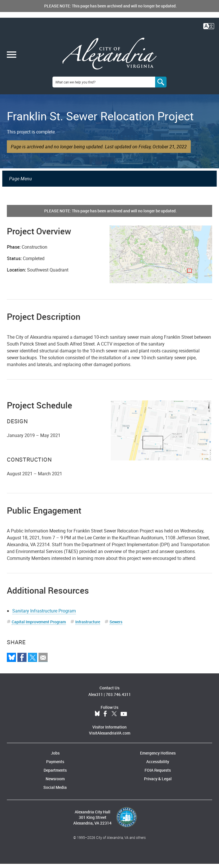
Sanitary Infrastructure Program (44, 615)
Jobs (55, 757)
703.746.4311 (118, 699)
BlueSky (97, 718)
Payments (55, 766)
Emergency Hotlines (158, 757)
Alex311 (96, 699)
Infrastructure (88, 626)
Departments (55, 774)
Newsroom (55, 783)
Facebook (105, 718)
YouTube (124, 718)
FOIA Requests (158, 774)
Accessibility (158, 766)
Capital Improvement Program (39, 626)
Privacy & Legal (158, 783)
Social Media (55, 792)
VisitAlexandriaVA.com (110, 737)
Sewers (116, 626)
